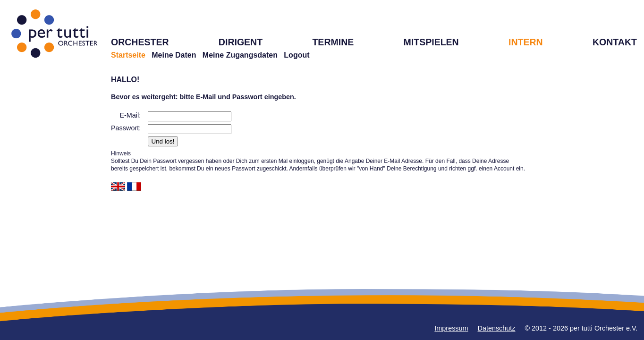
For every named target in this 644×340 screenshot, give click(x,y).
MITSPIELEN (431, 42)
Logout (297, 55)
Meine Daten (174, 55)
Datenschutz (497, 328)
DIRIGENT (241, 42)
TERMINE (333, 42)
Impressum (451, 328)
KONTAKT (615, 42)
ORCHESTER (140, 42)
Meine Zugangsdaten (240, 55)
